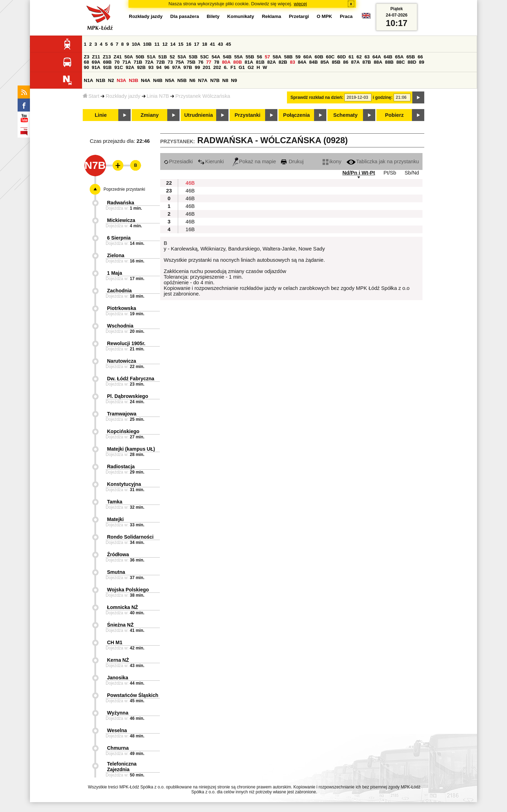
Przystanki (247, 115)
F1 (233, 67)
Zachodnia (119, 291)
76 (201, 62)
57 (267, 57)
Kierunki (211, 161)
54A (216, 57)
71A (126, 62)
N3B (134, 80)
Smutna (116, 572)
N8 (225, 80)
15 (181, 44)
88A (378, 62)
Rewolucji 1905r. (126, 343)
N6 (192, 80)
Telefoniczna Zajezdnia (122, 767)
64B (388, 57)
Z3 (87, 57)
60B (319, 57)
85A (325, 62)
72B (161, 62)
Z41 (118, 57)
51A (151, 57)
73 (170, 62)
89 (422, 62)
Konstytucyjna (124, 484)
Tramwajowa (122, 414)
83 (292, 62)
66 (420, 57)
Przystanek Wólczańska (203, 96)
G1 (242, 67)
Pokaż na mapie (254, 161)
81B (260, 62)
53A (182, 57)
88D (412, 62)
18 (205, 44)
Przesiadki (178, 161)
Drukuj (292, 161)
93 (151, 67)
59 (298, 57)
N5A (170, 80)
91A (96, 67)
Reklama (272, 16)
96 (167, 67)
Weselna (117, 730)
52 (172, 57)
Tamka (115, 502)
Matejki (115, 519)
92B (141, 67)
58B (288, 57)
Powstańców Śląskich (133, 695)
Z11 (96, 57)
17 (197, 44)
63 (367, 57)
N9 (234, 80)
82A (271, 62)
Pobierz (395, 115)
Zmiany (149, 115)
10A (136, 44)
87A (355, 62)
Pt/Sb (390, 173)
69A (96, 62)
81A (249, 62)
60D (342, 57)
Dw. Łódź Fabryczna (131, 379)
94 (159, 67)
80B (238, 62)
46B (190, 183)
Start (91, 96)
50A (129, 57)
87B (367, 62)
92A (130, 67)
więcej (301, 4)
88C (401, 62)
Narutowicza (121, 361)
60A (307, 57)
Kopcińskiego (123, 431)
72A (149, 62)
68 (86, 62)
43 (221, 44)
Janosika (118, 678)
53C (205, 57)
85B (336, 62)
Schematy (345, 115)
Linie (101, 115)
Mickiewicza (121, 220)
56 (260, 57)
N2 (111, 80)
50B (140, 57)
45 (228, 44)
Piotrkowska (121, 308)
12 (165, 44)
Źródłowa (118, 554)
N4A (146, 80)
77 (209, 62)
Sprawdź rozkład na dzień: (317, 97)
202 (217, 67)
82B (283, 62)
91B (107, 67)
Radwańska (121, 203)
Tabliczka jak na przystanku (383, 161)
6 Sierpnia (119, 238)
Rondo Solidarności (130, 537)
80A (226, 62)
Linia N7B (158, 96)
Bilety (213, 16)
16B (190, 229)
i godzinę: (383, 97)
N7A (203, 80)
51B (163, 57)
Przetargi (299, 16)
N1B (101, 80)
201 (207, 67)
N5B (182, 80)
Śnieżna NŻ (120, 625)
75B (191, 62)
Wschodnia (120, 326)
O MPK (325, 16)
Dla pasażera (185, 16)
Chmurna (118, 748)
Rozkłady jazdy (123, 96)
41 (212, 44)
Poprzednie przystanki (124, 189)
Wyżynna (118, 713)
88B (389, 62)
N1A (89, 80)
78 (217, 62)
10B (147, 44)
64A (377, 57)
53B (193, 57)
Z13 (107, 57)
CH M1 (115, 642)
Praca (346, 16)
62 (359, 57)
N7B (215, 80)
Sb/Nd (412, 173)
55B (250, 57)
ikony (332, 161)
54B (227, 57)
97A (176, 67)
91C (119, 67)
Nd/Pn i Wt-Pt (359, 173)
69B (107, 62)
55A (238, 57)
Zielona (116, 255)
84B (313, 62)
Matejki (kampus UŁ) (131, 449)
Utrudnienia (198, 115)
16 (189, 44)
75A (180, 62)
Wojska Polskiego (128, 590)
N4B (158, 80)
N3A (122, 80)
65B (411, 57)
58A (277, 57)
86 (346, 62)
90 (86, 67)
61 (351, 57)
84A (302, 62)
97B (188, 67)
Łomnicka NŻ (123, 607)
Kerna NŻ (118, 660)
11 (157, 44)
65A (399, 57)
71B (138, 62)
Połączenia (296, 115)
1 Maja (115, 273)
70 (117, 62)
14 (173, 44)
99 (197, 67)
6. (226, 67)
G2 (251, 67)
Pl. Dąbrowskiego (128, 396)
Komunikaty (240, 16)
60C (330, 57)
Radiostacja (121, 467)
